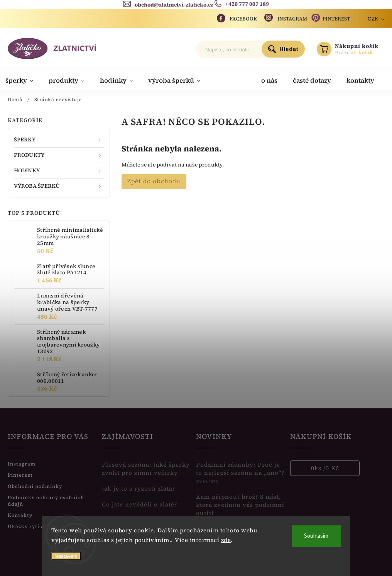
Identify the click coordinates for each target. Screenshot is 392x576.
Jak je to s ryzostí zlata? (139, 488)
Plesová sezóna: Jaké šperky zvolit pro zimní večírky (146, 468)
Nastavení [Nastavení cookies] (66, 556)
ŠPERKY (59, 139)
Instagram (292, 19)
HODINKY (59, 170)
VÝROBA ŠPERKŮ (59, 185)
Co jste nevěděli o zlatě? (139, 504)
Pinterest (336, 19)
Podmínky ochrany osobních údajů (46, 500)
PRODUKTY (59, 155)
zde (226, 540)
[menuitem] (25, 80)
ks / (325, 468)
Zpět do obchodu (154, 181)
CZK (373, 19)
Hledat (289, 49)
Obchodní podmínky (35, 486)
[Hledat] (235, 49)
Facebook (243, 19)
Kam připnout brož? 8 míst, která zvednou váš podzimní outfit (240, 504)
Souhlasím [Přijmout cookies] (316, 536)
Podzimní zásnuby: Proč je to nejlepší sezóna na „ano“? (240, 468)
